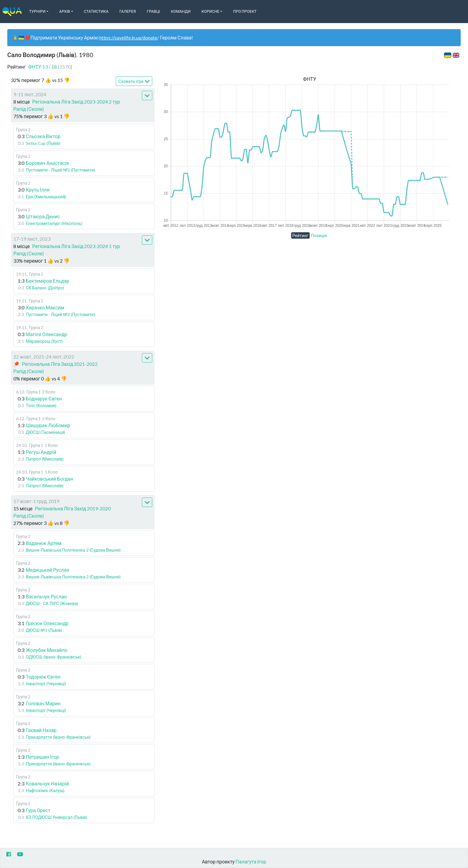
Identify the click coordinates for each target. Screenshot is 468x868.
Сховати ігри (134, 82)
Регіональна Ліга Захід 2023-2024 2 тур (76, 102)
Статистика (96, 11)
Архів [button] (65, 11)
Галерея (128, 11)
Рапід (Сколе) (29, 109)
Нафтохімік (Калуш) (45, 790)
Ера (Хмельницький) (46, 197)
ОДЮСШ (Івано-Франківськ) (53, 657)
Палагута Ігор (251, 861)
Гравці (153, 11)
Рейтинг (300, 235)
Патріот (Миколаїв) (45, 459)
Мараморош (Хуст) (44, 341)
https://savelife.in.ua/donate (128, 37)
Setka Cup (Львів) (43, 143)
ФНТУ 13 (50, 67)
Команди (181, 11)
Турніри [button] (37, 11)
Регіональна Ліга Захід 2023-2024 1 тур (76, 246)
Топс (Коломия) (41, 405)
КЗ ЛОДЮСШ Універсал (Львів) (57, 817)
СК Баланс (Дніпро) (45, 288)
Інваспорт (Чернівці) (46, 684)
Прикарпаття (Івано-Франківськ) (58, 737)
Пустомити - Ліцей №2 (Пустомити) (60, 170)
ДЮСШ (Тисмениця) (45, 432)
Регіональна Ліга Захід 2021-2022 (60, 364)
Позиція (319, 235)
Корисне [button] (210, 11)
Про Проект (245, 11)
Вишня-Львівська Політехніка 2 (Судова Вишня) (73, 550)
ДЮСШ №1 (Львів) (44, 630)
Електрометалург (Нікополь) (54, 223)
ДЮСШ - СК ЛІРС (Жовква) (52, 603)
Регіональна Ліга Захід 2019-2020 (73, 508)
